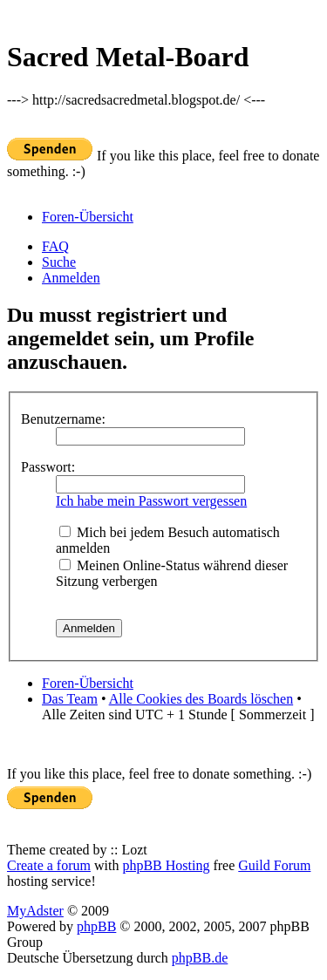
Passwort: (48, 467)
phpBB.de (200, 958)
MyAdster (35, 911)
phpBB (96, 926)
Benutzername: (63, 419)
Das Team (70, 699)
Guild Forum (274, 865)
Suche (59, 262)
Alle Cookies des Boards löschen (201, 699)
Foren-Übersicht (88, 217)
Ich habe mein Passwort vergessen (151, 501)
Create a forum (49, 865)
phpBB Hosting (166, 865)
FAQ (55, 246)
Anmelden (71, 278)
